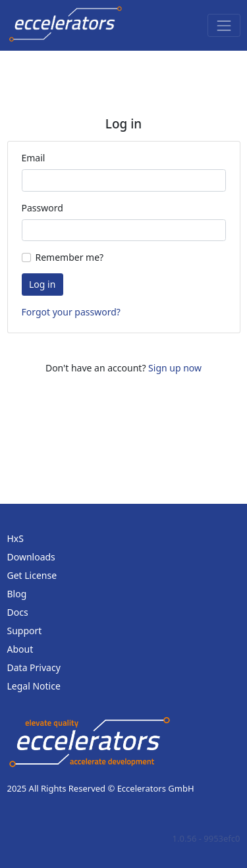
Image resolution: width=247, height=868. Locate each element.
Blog (17, 594)
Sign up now (175, 368)
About (20, 649)
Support (25, 631)
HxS (15, 538)
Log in (42, 284)
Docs (18, 612)
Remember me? (70, 257)
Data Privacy (34, 667)
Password (42, 208)
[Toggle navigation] (224, 25)
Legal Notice (34, 686)
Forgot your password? (71, 312)
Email (34, 158)
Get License (32, 575)
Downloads (31, 557)
